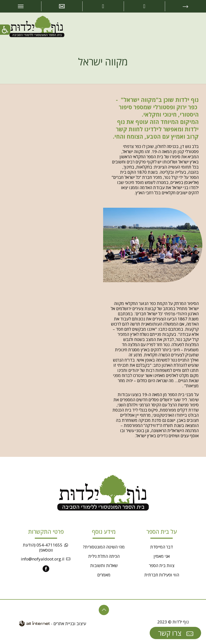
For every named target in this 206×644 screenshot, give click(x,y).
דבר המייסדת (162, 547)
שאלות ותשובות (104, 565)
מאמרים (104, 575)
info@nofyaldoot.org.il (43, 559)
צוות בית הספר (162, 565)
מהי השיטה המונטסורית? (104, 547)
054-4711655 (49, 545)
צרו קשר (176, 633)
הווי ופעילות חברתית (162, 575)
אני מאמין (162, 556)
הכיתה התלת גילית (104, 556)
